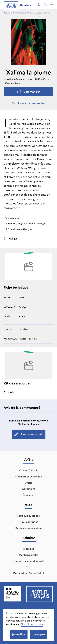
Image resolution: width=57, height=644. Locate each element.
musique (13, 239)
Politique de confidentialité (28, 561)
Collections (29, 489)
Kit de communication (28, 528)
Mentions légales (29, 555)
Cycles (28, 483)
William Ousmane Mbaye (20, 79)
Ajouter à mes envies (29, 103)
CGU (28, 567)
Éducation (28, 495)
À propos (28, 549)
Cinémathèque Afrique (23, 13)
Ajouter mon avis (29, 434)
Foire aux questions (28, 516)
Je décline (19, 634)
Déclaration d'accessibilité (29, 573)
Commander (29, 92)
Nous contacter (29, 522)
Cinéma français (28, 470)
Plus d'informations (32, 624)
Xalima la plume (43, 13)
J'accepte (39, 634)
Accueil (7, 13)
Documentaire (12, 83)
